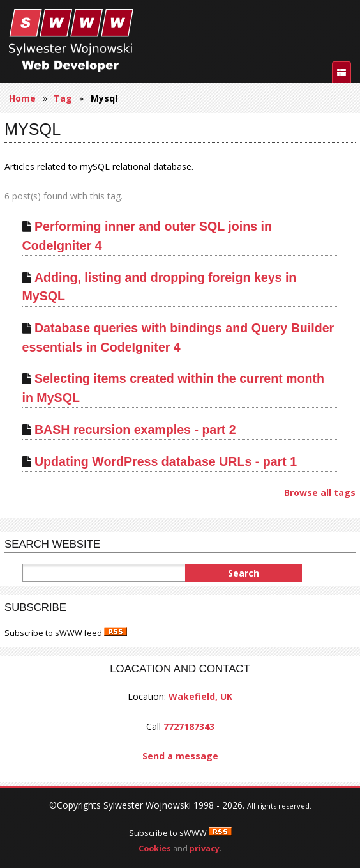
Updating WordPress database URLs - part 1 (166, 461)
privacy (205, 849)
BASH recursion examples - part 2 (135, 430)
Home (22, 98)
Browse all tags (320, 492)
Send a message (180, 756)
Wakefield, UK (200, 696)
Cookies (155, 849)
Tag (63, 98)
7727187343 (189, 726)
